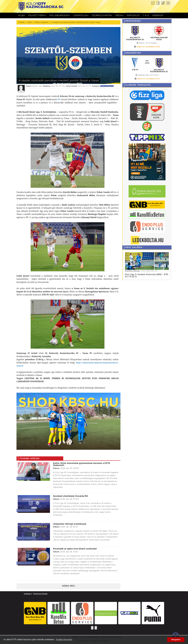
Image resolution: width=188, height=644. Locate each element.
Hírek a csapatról (42, 22)
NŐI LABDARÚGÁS (60, 15)
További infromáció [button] (64, 640)
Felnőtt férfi (37, 15)
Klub (22, 15)
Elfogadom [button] (176, 640)
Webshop (158, 15)
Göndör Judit (37, 86)
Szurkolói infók (102, 15)
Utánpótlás (81, 15)
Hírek (30, 22)
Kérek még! (69, 586)
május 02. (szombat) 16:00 (148, 47)
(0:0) (147, 63)
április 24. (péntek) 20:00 (148, 79)
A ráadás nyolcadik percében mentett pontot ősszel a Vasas (76, 22)
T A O (146, 15)
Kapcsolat (133, 15)
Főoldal (21, 22)
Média (120, 15)
